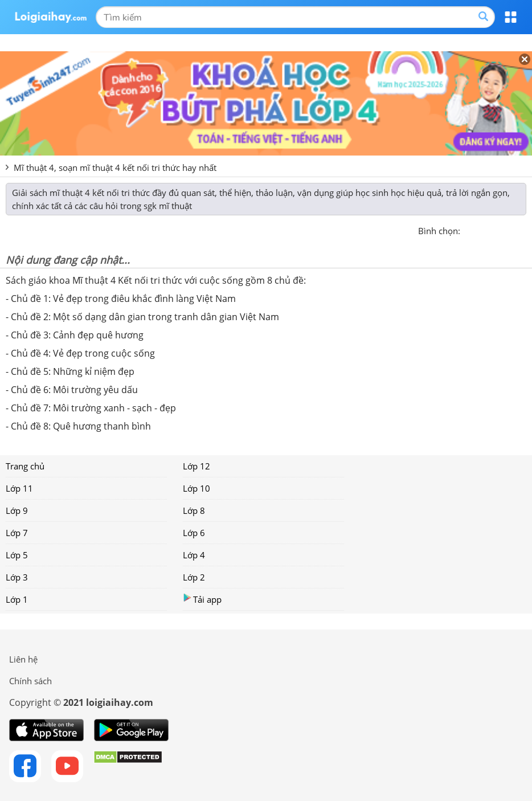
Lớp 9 (17, 510)
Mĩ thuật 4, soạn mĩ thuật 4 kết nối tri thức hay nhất (115, 167)
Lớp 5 (17, 555)
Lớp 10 (197, 488)
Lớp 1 (17, 599)
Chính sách (30, 681)
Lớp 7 (17, 533)
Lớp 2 (194, 577)
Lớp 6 (194, 533)
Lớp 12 (197, 466)
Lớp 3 (17, 577)
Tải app (202, 599)
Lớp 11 (19, 488)
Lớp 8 (194, 510)
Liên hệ (23, 659)
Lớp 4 (194, 555)
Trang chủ (25, 466)
